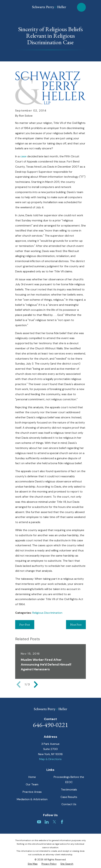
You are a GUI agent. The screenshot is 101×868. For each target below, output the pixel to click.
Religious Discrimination (47, 613)
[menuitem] (33, 864)
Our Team (32, 784)
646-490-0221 (50, 725)
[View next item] (36, 684)
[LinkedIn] (47, 822)
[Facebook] (62, 822)
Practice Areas (32, 792)
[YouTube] (39, 822)
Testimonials (69, 790)
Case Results (69, 797)
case (24, 156)
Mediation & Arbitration (32, 799)
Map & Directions (50, 759)
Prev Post (25, 625)
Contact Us (69, 804)
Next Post (76, 625)
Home (32, 777)
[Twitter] (54, 822)
